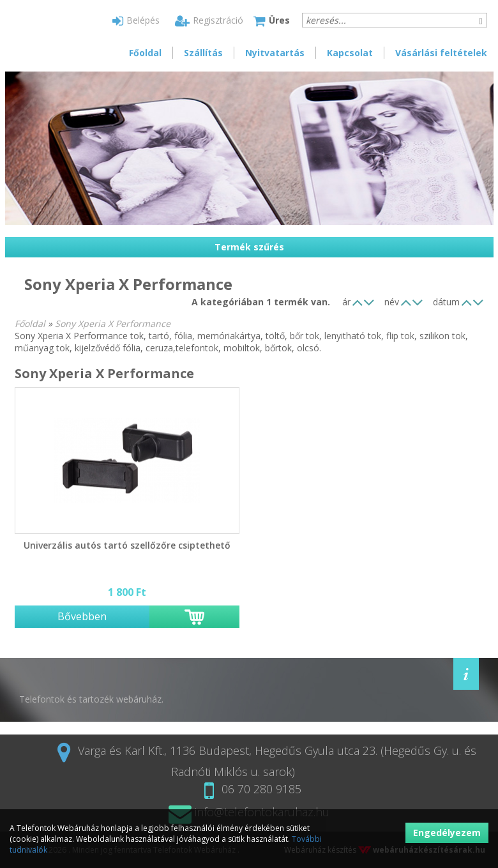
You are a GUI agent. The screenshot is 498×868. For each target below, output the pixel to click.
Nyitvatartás (275, 53)
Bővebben (82, 616)
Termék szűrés (249, 247)
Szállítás (203, 53)
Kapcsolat (350, 53)
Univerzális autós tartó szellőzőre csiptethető (127, 545)
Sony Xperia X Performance (113, 324)
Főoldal (145, 53)
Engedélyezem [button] (447, 833)
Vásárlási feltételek (441, 53)
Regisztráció (209, 20)
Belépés (136, 20)
